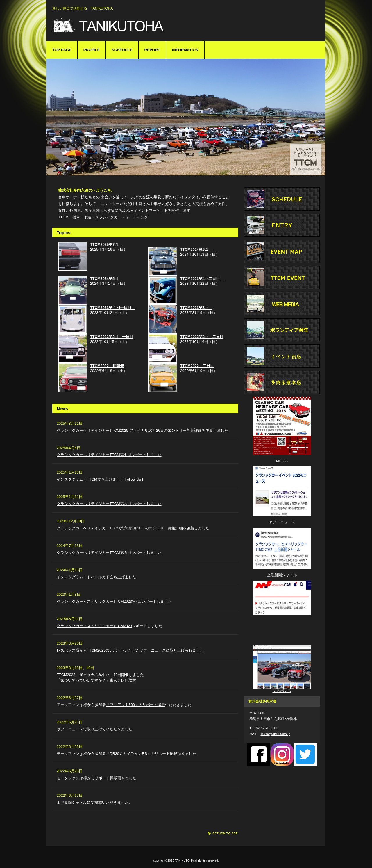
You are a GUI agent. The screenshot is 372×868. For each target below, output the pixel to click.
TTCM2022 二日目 (197, 366)
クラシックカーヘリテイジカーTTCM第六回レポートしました (109, 504)
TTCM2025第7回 (106, 244)
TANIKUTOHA (142, 26)
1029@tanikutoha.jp (275, 734)
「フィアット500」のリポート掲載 (136, 705)
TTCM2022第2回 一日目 (112, 337)
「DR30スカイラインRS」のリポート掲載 (142, 754)
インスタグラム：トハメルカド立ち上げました (96, 577)
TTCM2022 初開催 (107, 366)
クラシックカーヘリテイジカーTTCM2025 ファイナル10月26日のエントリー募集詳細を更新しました (142, 430)
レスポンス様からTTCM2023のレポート (91, 650)
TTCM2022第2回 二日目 (202, 337)
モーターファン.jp (282, 630)
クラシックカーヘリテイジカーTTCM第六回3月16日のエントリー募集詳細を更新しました (133, 528)
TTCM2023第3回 (196, 308)
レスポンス (282, 691)
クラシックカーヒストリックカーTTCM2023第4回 (99, 601)
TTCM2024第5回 (106, 279)
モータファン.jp (70, 778)
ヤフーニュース (70, 729)
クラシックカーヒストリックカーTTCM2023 (94, 626)
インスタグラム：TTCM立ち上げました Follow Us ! (100, 479)
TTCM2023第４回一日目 (113, 308)
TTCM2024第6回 (196, 249)
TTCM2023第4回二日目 (202, 279)
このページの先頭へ (223, 833)
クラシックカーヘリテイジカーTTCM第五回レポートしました (109, 553)
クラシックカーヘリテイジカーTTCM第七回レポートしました (109, 455)
